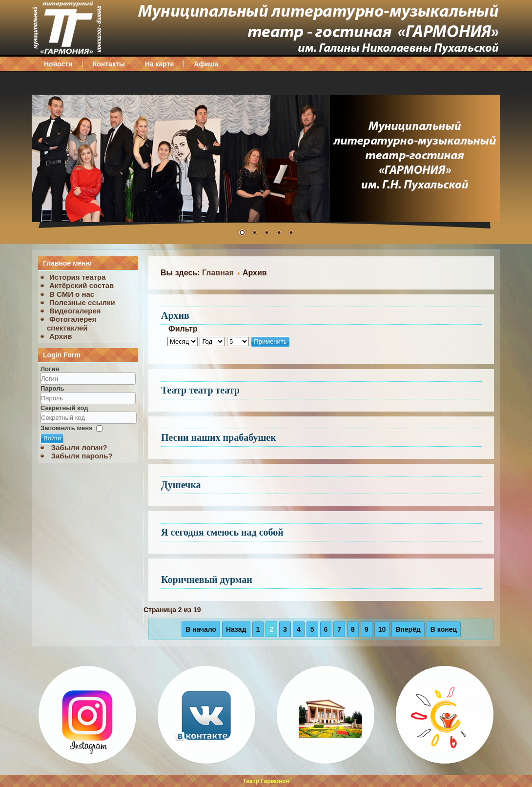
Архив (61, 336)
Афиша (206, 64)
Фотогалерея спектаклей (72, 323)
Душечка (181, 485)
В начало (201, 629)
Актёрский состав (82, 285)
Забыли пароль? (82, 456)
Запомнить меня (67, 428)
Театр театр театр (200, 390)
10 (382, 629)
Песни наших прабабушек (219, 437)
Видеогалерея (75, 311)
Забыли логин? (79, 447)
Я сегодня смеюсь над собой (222, 532)
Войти (52, 438)
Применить (270, 342)
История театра (78, 277)
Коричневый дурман (207, 580)
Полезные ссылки (82, 302)
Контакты (109, 64)
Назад (236, 629)
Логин (50, 369)
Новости (58, 64)
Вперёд (408, 629)
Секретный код (64, 408)
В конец (444, 629)
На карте (160, 64)
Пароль (52, 388)
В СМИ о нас (72, 294)
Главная (218, 273)
